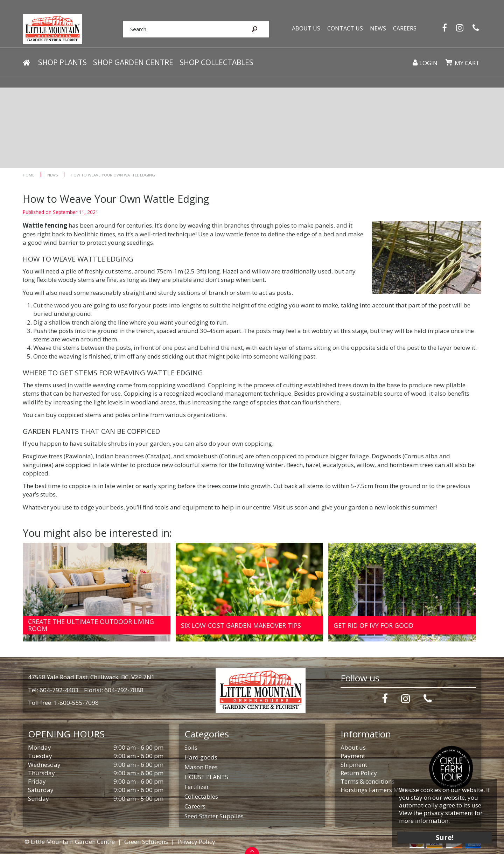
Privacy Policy (196, 842)
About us (353, 747)
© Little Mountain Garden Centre (70, 842)
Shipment (354, 765)
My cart (467, 63)
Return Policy (359, 773)
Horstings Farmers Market (377, 790)
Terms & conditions (367, 781)
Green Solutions (146, 842)
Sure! (445, 837)
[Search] (181, 29)
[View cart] (449, 62)
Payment (353, 756)
